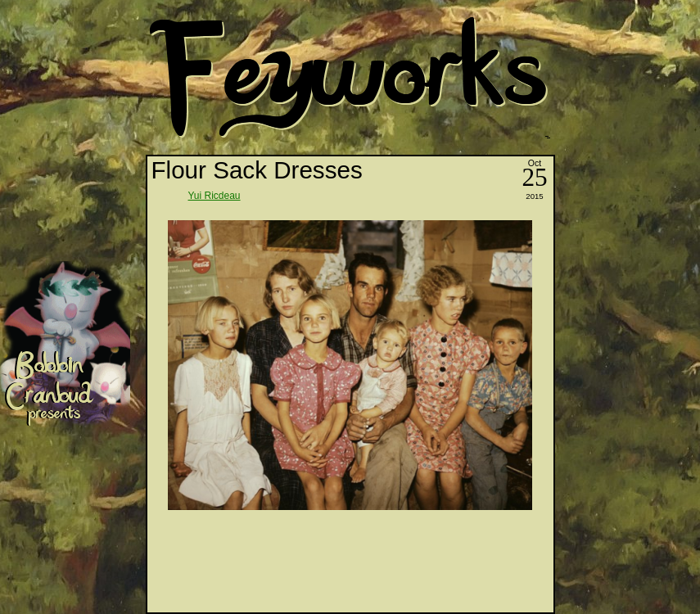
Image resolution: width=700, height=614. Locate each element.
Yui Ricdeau (215, 196)
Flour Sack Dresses (257, 170)
